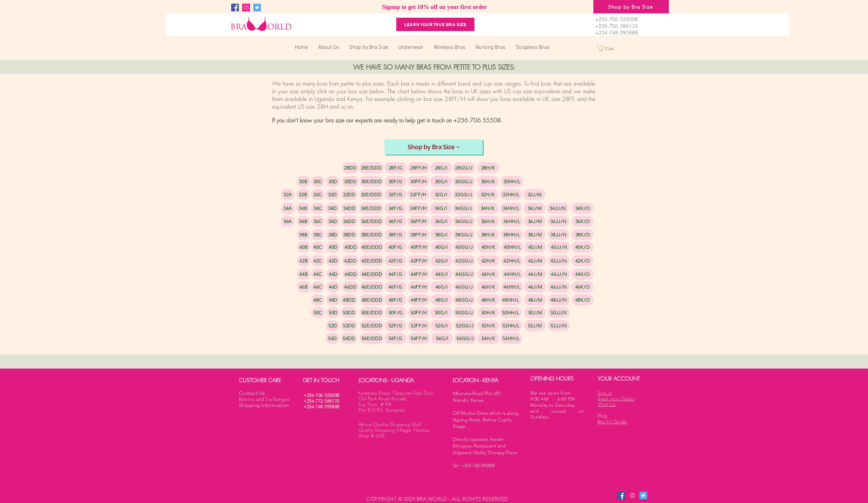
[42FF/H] (419, 261)
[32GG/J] (464, 194)
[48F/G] (395, 300)
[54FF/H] (419, 338)
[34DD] (349, 208)
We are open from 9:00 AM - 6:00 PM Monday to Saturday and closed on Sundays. (557, 405)
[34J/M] (534, 208)
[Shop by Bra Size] (631, 7)
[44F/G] (395, 274)
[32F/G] (395, 194)
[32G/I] (441, 194)
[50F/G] (395, 313)
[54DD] (349, 338)
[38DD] (349, 235)
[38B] (303, 235)
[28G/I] (441, 168)
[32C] (318, 194)
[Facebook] (235, 8)
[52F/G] (395, 326)
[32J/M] (534, 194)
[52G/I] (442, 326)
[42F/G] (395, 261)
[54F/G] (395, 338)
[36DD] (349, 221)
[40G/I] (442, 247)
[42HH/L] (512, 261)
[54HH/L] (511, 338)
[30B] (303, 181)
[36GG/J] (464, 221)
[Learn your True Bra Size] (435, 24)
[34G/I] (441, 208)
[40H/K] (488, 247)
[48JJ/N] (559, 300)
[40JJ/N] (559, 247)
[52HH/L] (511, 326)
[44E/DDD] (372, 274)
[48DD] (349, 300)
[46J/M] (535, 287)
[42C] (318, 261)
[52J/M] (535, 326)
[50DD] (349, 313)
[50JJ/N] (559, 313)
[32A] (288, 194)
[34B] (303, 208)
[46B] (304, 287)
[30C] (318, 181)
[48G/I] (442, 300)
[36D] (333, 221)
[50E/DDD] (372, 313)
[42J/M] (535, 261)
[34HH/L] (511, 208)
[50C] (318, 313)
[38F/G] (395, 235)
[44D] (333, 274)
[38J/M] (535, 235)
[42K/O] (583, 261)
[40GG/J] (464, 247)
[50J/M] (535, 313)
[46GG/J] (464, 287)
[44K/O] (583, 274)
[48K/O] (583, 300)
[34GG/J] (464, 208)
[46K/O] (583, 287)
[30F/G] (395, 181)
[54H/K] (488, 338)
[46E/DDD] (372, 287)
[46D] (333, 287)
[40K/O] (583, 247)
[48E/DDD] (372, 300)
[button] (609, 48)
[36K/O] (583, 221)
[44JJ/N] (559, 274)
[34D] (332, 208)
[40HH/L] (512, 247)
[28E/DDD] (371, 168)
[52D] (333, 326)
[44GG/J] (464, 274)
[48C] (318, 300)
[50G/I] (441, 313)
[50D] (333, 313)
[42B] (304, 261)
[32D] (332, 194)
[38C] (318, 235)
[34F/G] (395, 208)
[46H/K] (488, 287)
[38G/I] (441, 235)
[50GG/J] (464, 313)
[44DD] (351, 274)
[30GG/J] (464, 181)
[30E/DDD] (371, 181)
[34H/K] (488, 208)
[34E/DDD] (371, 208)
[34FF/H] (418, 208)
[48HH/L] (511, 300)
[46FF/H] (419, 287)
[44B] (304, 274)
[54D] (332, 338)
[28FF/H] (418, 168)
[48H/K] (488, 300)
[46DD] (350, 287)
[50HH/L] (511, 313)
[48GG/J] (464, 300)
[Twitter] (257, 8)
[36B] (303, 221)
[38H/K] (488, 235)
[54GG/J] (465, 338)
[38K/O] (583, 235)
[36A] (288, 221)
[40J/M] (535, 247)
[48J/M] (535, 300)
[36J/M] (535, 221)
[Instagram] (246, 8)
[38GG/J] (464, 235)
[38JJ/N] (558, 235)
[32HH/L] (511, 194)
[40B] (304, 247)
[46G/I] (442, 287)
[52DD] (349, 326)
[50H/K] (488, 313)
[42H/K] (488, 261)
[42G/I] (442, 261)
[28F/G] (395, 168)
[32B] (303, 194)
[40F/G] (395, 247)
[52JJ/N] (559, 326)
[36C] (318, 221)
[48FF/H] (419, 300)
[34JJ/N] (558, 208)
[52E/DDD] (372, 326)
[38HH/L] (512, 235)
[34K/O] (583, 208)
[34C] (318, 208)
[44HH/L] (512, 274)
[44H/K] (488, 274)
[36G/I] (441, 221)
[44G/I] (442, 274)
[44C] (318, 274)
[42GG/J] (464, 261)
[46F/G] (395, 287)
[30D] (333, 181)
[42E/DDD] (372, 261)
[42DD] (350, 261)
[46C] (318, 287)
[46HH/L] (512, 287)
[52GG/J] (465, 326)
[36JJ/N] (558, 221)
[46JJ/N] (559, 287)
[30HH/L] (512, 181)
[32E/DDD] (371, 194)
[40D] (333, 247)
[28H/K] (488, 168)
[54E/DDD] (372, 338)
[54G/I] (442, 338)
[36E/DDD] (371, 221)
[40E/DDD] (372, 247)
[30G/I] (441, 181)
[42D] (333, 261)
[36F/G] (395, 221)
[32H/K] (488, 194)
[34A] (288, 208)
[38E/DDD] (371, 235)
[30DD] (350, 181)
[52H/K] (488, 326)
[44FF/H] (419, 274)
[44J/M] (535, 274)
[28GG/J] (464, 168)
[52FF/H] (419, 326)
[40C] (318, 247)
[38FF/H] (418, 235)
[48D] (333, 300)
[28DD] (350, 168)
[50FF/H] (419, 313)
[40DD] (351, 247)
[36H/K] (488, 221)
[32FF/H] (418, 194)
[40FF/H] (419, 247)
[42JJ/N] (559, 261)
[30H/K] (488, 181)
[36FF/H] (418, 221)
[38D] (333, 235)
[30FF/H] (418, 181)
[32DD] (349, 194)
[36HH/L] (512, 221)
